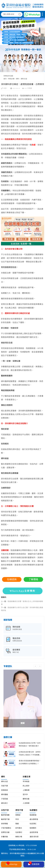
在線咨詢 (34, 864)
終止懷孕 (26, 786)
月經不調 (4, 786)
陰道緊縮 (33, 815)
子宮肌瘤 (4, 799)
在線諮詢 (12, 579)
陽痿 (17, 824)
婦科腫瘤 (4, 795)
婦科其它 (4, 803)
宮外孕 (25, 795)
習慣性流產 (5, 833)
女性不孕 (5, 810)
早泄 (17, 819)
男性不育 (19, 810)
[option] (23, 699)
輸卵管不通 (5, 819)
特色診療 (11, 79)
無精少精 (19, 837)
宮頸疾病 (4, 790)
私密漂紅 (33, 824)
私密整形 (33, 810)
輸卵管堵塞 (5, 815)
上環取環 (26, 790)
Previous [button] (35, 666)
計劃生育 (27, 777)
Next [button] (40, 666)
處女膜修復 (34, 819)
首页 (5, 79)
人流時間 (26, 803)
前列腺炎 (19, 828)
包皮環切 (19, 833)
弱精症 (18, 815)
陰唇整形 (33, 828)
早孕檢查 (26, 782)
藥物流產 (26, 799)
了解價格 (33, 579)
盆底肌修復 (34, 833)
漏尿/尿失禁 (34, 837)
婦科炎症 (24, 79)
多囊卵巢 (4, 837)
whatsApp (11, 864)
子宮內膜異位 (6, 828)
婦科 (18, 79)
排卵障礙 (4, 824)
